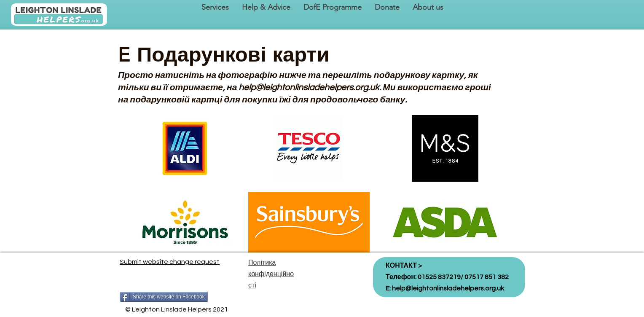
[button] (215, 7)
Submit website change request (170, 262)
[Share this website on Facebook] (164, 297)
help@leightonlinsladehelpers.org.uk (309, 87)
